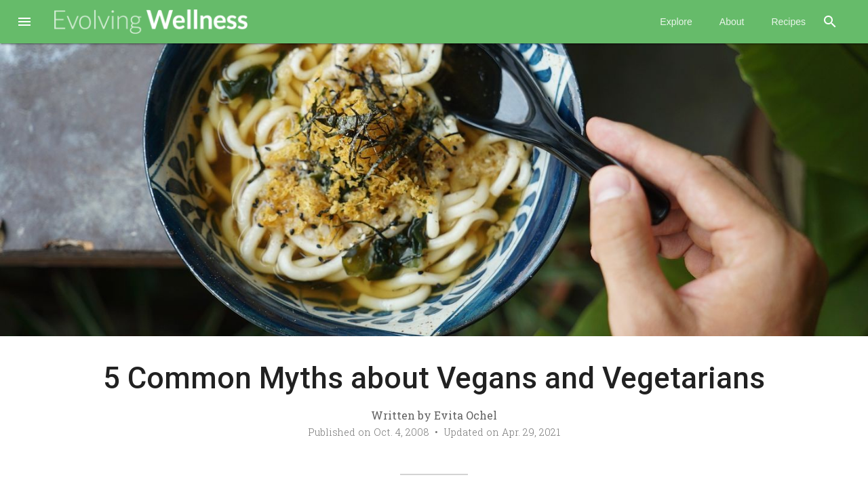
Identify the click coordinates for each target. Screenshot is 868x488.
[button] (24, 23)
